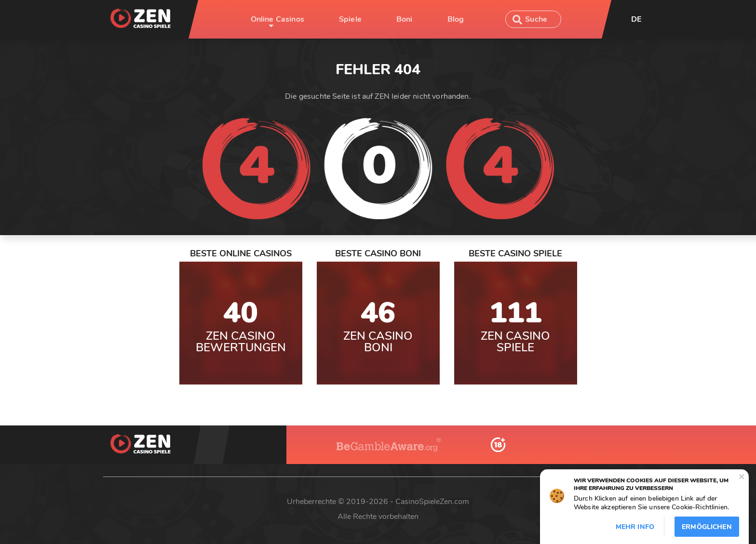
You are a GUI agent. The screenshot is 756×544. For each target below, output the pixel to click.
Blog (456, 19)
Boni (405, 19)
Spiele (350, 19)
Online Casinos (277, 19)
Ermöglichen (707, 527)
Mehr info (635, 527)
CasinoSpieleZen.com (432, 502)
